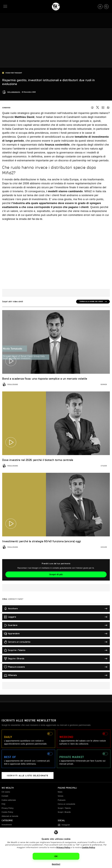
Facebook (92, 108)
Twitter (98, 108)
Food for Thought (12, 73)
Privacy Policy (63, 847)
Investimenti (7, 825)
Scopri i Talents (64, 808)
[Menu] (6, 7)
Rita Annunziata (14, 92)
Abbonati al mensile (10, 816)
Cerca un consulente (66, 804)
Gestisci (56, 864)
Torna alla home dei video (91, 302)
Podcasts (62, 800)
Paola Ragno (13, 384)
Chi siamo (6, 792)
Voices (61, 796)
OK (56, 856)
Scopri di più (56, 574)
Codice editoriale (9, 800)
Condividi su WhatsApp (108, 108)
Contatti (5, 796)
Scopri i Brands (64, 812)
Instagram (66, 825)
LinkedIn (103, 108)
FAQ (3, 804)
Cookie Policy (88, 847)
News (60, 792)
